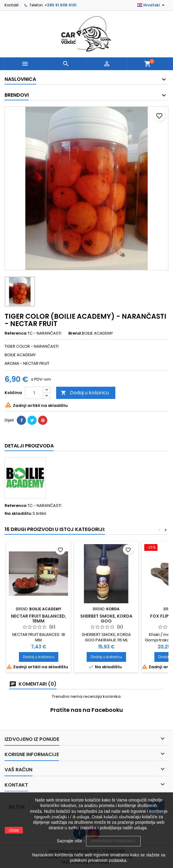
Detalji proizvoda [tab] (29, 446)
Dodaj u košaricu (85, 393)
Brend (75, 333)
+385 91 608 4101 (61, 5)
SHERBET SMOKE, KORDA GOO (106, 619)
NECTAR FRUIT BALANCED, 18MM (39, 619)
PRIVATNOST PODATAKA (113, 841)
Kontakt (12, 5)
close (14, 830)
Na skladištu (18, 514)
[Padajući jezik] (152, 5)
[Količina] (34, 393)
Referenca (16, 333)
